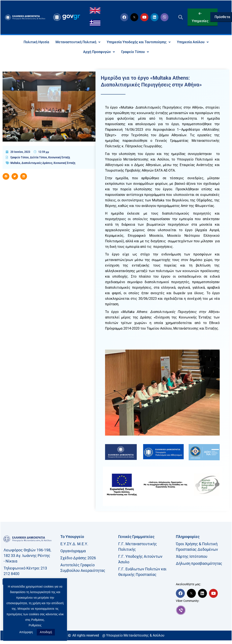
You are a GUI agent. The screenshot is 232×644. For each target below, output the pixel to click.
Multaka (15, 163)
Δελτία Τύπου (38, 157)
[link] (203, 610)
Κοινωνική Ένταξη (59, 157)
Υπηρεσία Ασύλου (193, 42)
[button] (180, 17)
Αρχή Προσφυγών (99, 52)
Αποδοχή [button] (46, 632)
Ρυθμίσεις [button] (35, 625)
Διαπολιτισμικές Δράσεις (37, 163)
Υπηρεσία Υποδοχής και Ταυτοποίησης (139, 42)
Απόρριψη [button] (26, 632)
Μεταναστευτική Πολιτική (78, 42)
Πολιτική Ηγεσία (36, 42)
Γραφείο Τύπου (135, 52)
